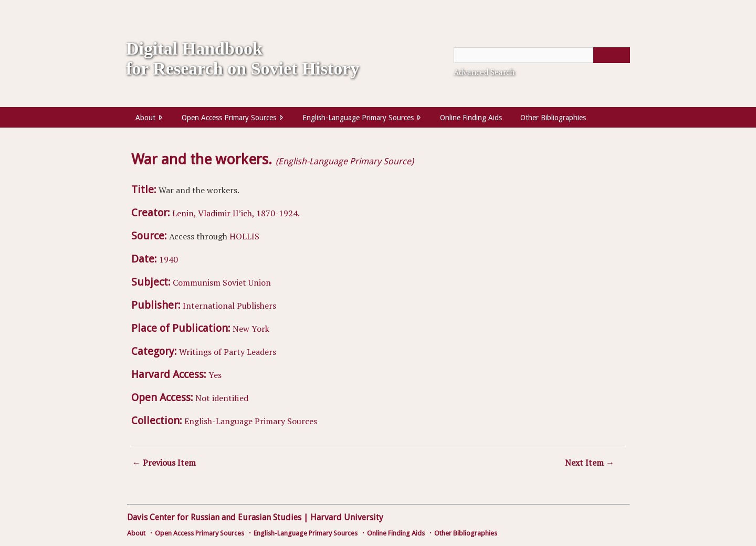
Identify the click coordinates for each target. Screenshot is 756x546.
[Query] (542, 55)
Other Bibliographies (553, 118)
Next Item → (590, 463)
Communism (197, 282)
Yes (215, 375)
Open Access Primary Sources (229, 118)
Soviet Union (247, 282)
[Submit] (612, 55)
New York (251, 329)
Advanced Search (484, 72)
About (145, 118)
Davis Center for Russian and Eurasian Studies (214, 517)
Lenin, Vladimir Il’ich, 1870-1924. (236, 213)
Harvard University (347, 517)
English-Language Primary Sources (358, 118)
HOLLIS (244, 236)
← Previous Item (164, 463)
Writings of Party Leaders (228, 352)
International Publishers (229, 306)
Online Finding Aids (471, 118)
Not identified (222, 398)
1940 (169, 259)
